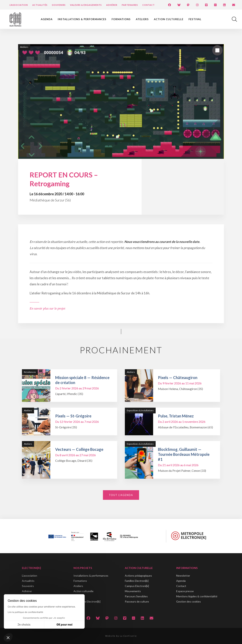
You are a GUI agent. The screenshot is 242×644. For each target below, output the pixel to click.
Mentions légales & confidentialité (197, 596)
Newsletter (183, 576)
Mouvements (133, 591)
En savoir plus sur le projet (47, 308)
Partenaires (130, 5)
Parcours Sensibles (136, 596)
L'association (30, 576)
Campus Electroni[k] (137, 586)
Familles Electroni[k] (137, 581)
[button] (8, 637)
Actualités (40, 5)
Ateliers (142, 19)
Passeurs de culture (137, 601)
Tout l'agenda (121, 495)
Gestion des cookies (189, 601)
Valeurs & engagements (86, 5)
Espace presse (185, 591)
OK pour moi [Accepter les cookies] (65, 625)
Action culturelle (169, 19)
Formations (121, 19)
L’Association (19, 5)
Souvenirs (59, 5)
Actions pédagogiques (138, 576)
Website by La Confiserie (121, 636)
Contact (149, 5)
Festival (195, 19)
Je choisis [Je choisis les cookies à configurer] (24, 625)
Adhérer (112, 5)
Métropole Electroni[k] (87, 601)
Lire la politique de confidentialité (25, 612)
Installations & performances (82, 19)
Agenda (47, 19)
